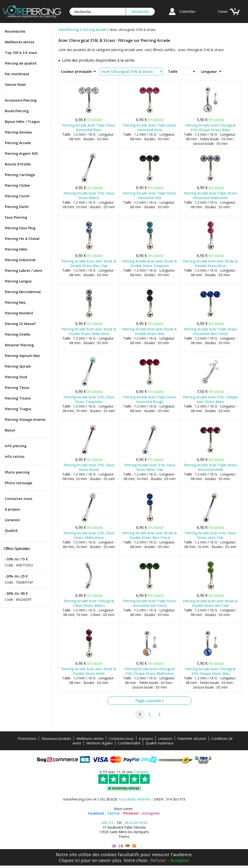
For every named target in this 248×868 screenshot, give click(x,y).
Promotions (27, 738)
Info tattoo (15, 456)
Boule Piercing (17, 111)
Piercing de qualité (21, 63)
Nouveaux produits (56, 738)
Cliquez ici (69, 860)
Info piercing (16, 446)
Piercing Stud (16, 377)
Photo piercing (17, 472)
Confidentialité (129, 743)
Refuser (159, 860)
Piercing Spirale (18, 366)
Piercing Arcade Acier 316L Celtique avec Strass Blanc (210, 399)
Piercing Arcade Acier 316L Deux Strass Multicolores (89, 535)
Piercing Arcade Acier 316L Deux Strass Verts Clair (210, 535)
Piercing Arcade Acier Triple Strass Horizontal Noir (150, 195)
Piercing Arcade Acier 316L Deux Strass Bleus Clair (150, 467)
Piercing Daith (17, 207)
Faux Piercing (16, 217)
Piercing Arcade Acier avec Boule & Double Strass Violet (89, 671)
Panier (223, 11)
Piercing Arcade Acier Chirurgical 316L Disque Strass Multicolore (150, 671)
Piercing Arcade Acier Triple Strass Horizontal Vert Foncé (150, 603)
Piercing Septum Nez (22, 356)
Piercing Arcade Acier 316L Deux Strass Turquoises (89, 399)
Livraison (12, 520)
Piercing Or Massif (20, 324)
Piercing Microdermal (23, 292)
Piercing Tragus (18, 409)
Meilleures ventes (19, 42)
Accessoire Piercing (21, 100)
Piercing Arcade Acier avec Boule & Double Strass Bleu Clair (89, 263)
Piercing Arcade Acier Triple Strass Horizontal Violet (210, 467)
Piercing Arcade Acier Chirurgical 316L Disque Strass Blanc (210, 127)
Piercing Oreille (17, 334)
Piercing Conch (17, 196)
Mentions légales (100, 743)
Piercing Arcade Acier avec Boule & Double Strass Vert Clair (210, 603)
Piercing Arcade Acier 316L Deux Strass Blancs (89, 195)
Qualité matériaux (159, 743)
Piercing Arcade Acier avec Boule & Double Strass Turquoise (150, 263)
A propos (12, 509)
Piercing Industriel (20, 260)
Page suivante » (150, 701)
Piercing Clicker (18, 185)
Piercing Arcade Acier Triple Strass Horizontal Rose (150, 127)
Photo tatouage (19, 483)
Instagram (151, 813)
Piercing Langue (18, 281)
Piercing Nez (15, 302)
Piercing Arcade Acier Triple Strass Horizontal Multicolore (210, 195)
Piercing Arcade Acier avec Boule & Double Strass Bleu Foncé (150, 535)
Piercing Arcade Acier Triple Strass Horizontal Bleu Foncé (210, 331)
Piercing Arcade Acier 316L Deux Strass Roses (89, 467)
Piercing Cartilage (20, 175)
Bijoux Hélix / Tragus (22, 122)
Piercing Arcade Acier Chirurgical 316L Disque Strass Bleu (210, 671)
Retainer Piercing (19, 345)
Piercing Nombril (19, 313)
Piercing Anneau (18, 132)
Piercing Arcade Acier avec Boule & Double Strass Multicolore (89, 331)
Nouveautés (15, 31)
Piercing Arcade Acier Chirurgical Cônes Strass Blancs (89, 603)
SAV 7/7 (107, 823)
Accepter (180, 860)
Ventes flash (15, 85)
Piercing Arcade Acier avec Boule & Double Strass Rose (210, 263)
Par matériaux (17, 74)
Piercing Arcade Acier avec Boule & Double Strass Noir (150, 331)
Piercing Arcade (18, 143)
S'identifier (187, 11)
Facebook (96, 813)
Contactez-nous (19, 499)
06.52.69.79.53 (136, 823)
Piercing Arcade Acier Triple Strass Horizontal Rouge (150, 399)
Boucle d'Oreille (18, 164)
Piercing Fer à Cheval (22, 239)
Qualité (11, 530)
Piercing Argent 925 (21, 153)
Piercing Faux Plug (20, 228)
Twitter (114, 813)
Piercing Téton (17, 388)
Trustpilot (141, 772)
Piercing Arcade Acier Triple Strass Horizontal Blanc (89, 127)
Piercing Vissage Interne (25, 419)
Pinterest (131, 813)
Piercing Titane (18, 398)
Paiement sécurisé (192, 738)
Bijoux (10, 430)
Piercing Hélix (16, 249)
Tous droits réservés (134, 799)
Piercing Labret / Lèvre (23, 271)
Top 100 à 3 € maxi (21, 53)
